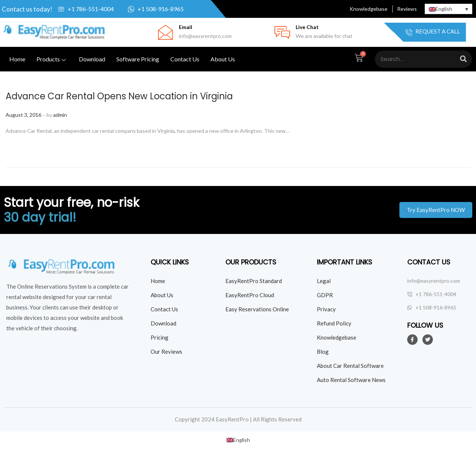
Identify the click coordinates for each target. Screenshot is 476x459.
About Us (223, 59)
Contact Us (185, 59)
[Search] (463, 59)
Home (17, 59)
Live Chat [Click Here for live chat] (307, 27)
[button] (436, 210)
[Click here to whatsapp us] (165, 9)
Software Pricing (138, 59)
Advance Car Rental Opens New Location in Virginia (119, 96)
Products (52, 59)
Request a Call (433, 32)
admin (60, 115)
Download (92, 59)
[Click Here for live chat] (282, 32)
